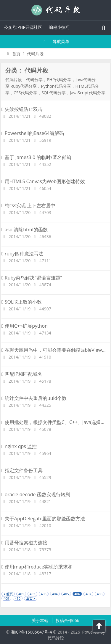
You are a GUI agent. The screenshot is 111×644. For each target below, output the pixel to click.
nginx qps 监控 (19, 446)
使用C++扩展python (25, 326)
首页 (13, 54)
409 (6, 598)
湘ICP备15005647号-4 (31, 632)
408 (100, 594)
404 (55, 594)
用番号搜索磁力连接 (24, 543)
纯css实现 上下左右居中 (28, 205)
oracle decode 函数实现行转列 (36, 494)
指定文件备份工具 (22, 470)
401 (21, 594)
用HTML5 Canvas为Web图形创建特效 (43, 181)
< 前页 (8, 594)
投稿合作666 (67, 620)
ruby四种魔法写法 (22, 254)
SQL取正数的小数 (22, 302)
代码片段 (56, 10)
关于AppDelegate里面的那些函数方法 (43, 519)
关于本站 (41, 620)
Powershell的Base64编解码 (33, 133)
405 (66, 594)
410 (18, 598)
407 (88, 594)
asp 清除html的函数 (25, 230)
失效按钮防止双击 (22, 109)
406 (77, 594)
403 (44, 594)
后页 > (31, 598)
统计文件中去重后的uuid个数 (34, 398)
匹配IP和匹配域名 (22, 374)
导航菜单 (55, 41)
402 (32, 594)
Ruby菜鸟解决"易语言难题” (32, 278)
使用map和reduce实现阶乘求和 (37, 567)
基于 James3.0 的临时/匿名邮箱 (36, 157)
